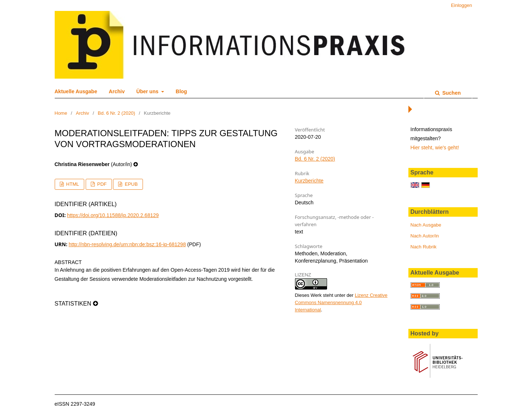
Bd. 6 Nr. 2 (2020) (117, 113)
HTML (72, 184)
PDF (101, 184)
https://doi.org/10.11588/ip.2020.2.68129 (113, 215)
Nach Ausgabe (426, 225)
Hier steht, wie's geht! (435, 147)
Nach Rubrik (424, 247)
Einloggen (462, 5)
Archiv (117, 91)
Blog (181, 91)
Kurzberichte (309, 181)
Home (61, 113)
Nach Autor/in (425, 236)
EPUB (131, 184)
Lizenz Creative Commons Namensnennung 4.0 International (341, 302)
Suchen (451, 93)
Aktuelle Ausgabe (76, 91)
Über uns (148, 91)
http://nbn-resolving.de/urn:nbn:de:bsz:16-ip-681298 (127, 244)
